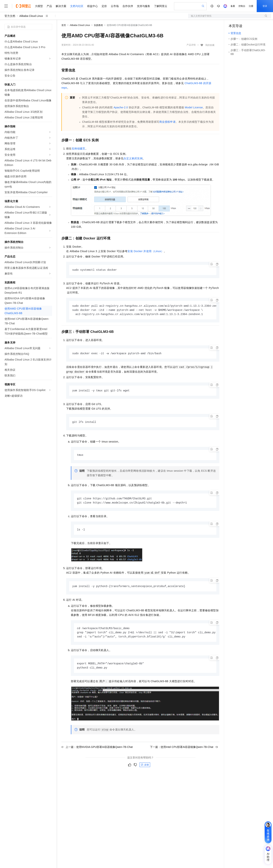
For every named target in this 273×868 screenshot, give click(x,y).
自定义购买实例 (133, 158)
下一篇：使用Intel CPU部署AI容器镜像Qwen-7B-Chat (184, 750)
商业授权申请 (167, 122)
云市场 (115, 6)
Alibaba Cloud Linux (31, 16)
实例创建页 (78, 149)
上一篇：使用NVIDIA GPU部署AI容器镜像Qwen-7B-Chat (97, 750)
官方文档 (10, 16)
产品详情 (191, 45)
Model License (194, 107)
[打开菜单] (6, 6)
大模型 (39, 6)
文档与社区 (77, 6)
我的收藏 (210, 45)
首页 (64, 25)
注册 (251, 6)
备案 (233, 6)
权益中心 (93, 6)
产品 (49, 6)
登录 (265, 6)
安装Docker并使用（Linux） (146, 251)
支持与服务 (144, 6)
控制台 (242, 6)
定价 (104, 6)
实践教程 (98, 25)
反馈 (145, 768)
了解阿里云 (161, 6)
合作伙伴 (128, 6)
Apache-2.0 (121, 107)
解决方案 (61, 6)
